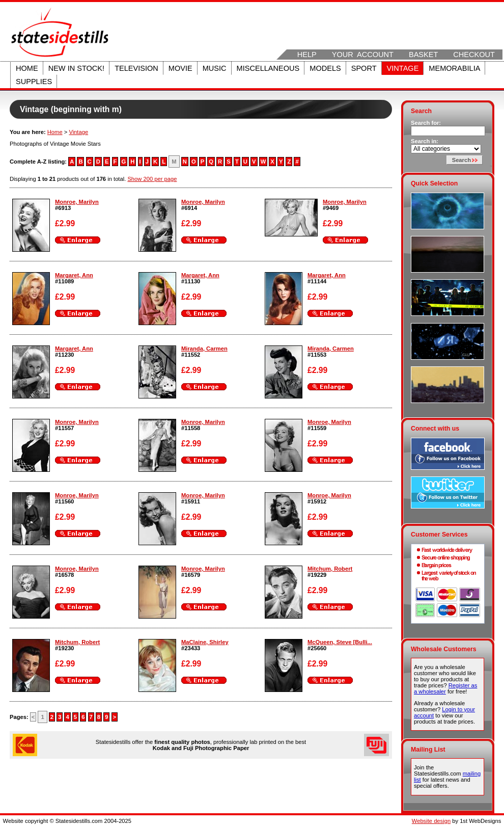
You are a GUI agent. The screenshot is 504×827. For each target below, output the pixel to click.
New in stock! (76, 68)
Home (27, 68)
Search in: (425, 141)
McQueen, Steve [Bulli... (340, 642)
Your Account (363, 55)
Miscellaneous (268, 68)
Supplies (34, 82)
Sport (364, 68)
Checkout (474, 55)
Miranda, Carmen (204, 349)
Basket (423, 55)
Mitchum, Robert (330, 569)
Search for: (426, 123)
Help (307, 55)
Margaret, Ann (74, 275)
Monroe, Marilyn (77, 202)
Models (325, 68)
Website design (431, 821)
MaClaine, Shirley (205, 642)
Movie (180, 68)
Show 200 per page (152, 179)
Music (215, 68)
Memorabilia (454, 68)
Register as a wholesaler (445, 688)
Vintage (403, 68)
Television (136, 68)
